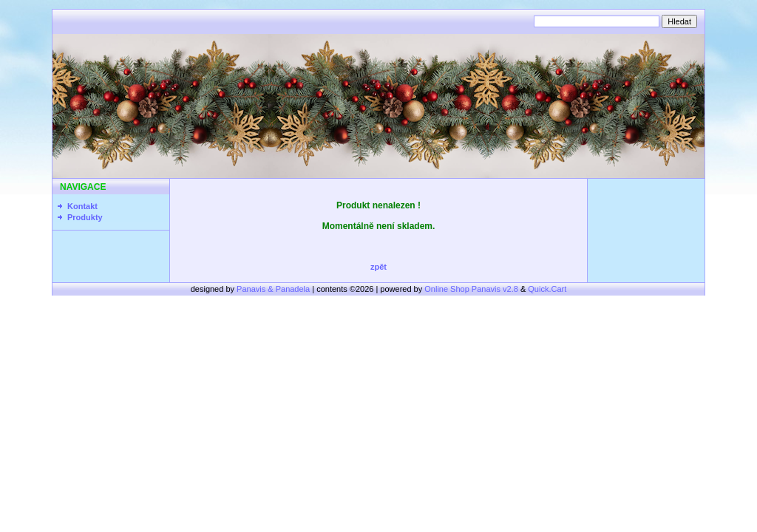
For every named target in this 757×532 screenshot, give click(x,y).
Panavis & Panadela (274, 289)
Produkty (85, 217)
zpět (378, 267)
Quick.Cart (547, 289)
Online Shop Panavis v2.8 (471, 289)
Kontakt (82, 206)
